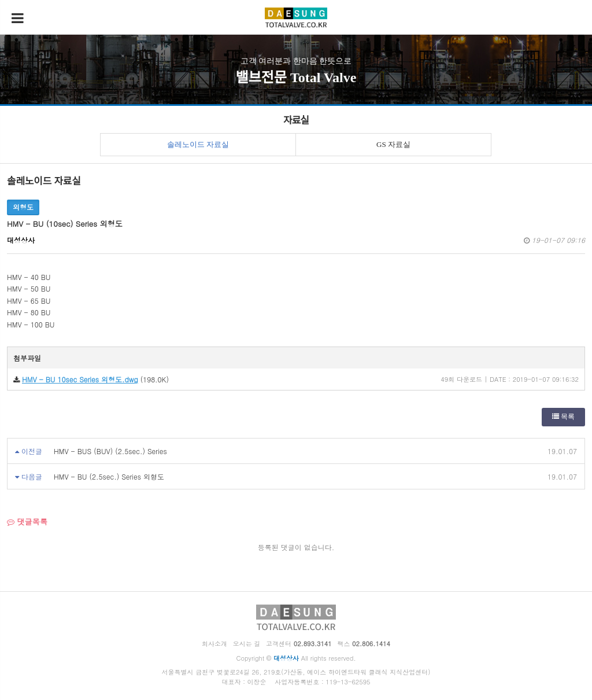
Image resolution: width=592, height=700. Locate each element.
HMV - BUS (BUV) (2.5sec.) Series (110, 451)
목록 (563, 417)
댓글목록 (27, 522)
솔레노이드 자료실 (198, 144)
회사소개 (214, 644)
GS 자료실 (393, 144)
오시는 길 (247, 644)
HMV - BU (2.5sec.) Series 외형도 (109, 476)
